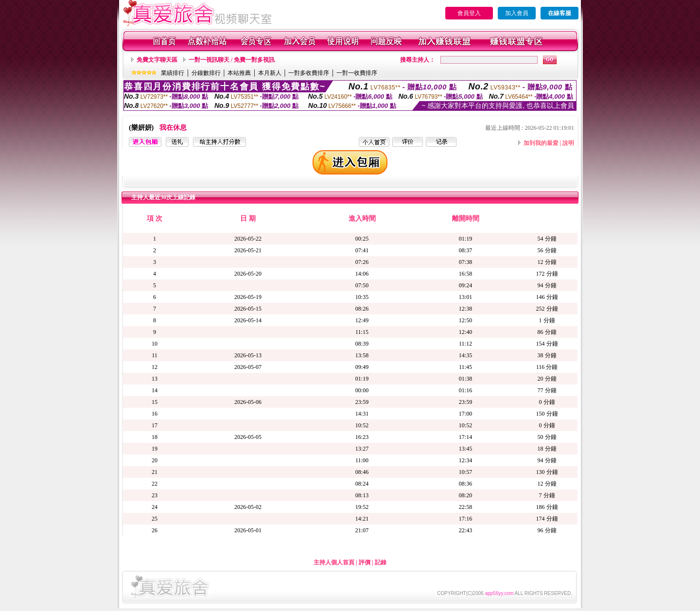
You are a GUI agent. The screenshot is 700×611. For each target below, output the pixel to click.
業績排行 (173, 73)
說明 (568, 143)
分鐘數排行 (206, 73)
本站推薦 (239, 73)
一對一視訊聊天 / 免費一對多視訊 (232, 60)
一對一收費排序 (357, 73)
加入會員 (517, 13)
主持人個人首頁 (334, 562)
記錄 (381, 562)
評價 (365, 562)
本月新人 (270, 73)
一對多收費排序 (309, 73)
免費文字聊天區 (157, 60)
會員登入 (469, 13)
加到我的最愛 (541, 143)
